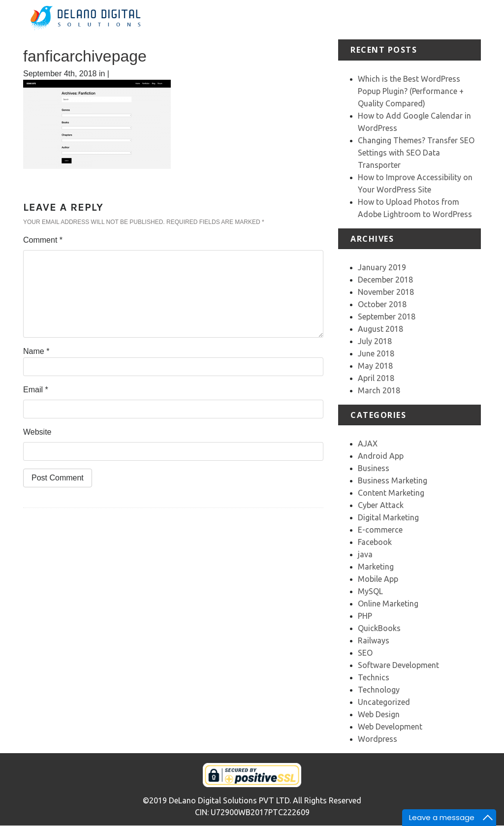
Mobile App (378, 579)
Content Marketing (391, 493)
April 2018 (376, 378)
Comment (43, 240)
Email (36, 390)
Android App (381, 456)
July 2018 (375, 341)
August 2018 (380, 329)
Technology (379, 690)
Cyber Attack (381, 505)
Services (339, 14)
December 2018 (385, 280)
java (365, 554)
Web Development (390, 727)
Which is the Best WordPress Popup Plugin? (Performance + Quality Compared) (411, 91)
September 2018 (387, 317)
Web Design (379, 714)
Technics (374, 677)
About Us (303, 19)
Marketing (376, 567)
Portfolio (377, 14)
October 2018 (382, 304)
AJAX (368, 444)
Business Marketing (393, 480)
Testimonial (419, 14)
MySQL (370, 591)
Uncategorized (384, 702)
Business (374, 468)
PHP (365, 616)
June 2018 (376, 353)
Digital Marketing (388, 517)
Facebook (375, 542)
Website (37, 432)
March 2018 (379, 390)
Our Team (456, 19)
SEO (365, 653)
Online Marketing (388, 604)
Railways (374, 640)
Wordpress (378, 739)
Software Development (398, 665)
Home (274, 14)
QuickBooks (379, 628)
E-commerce (380, 530)
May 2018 (375, 366)
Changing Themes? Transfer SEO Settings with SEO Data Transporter (416, 153)
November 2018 (386, 292)
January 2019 (382, 267)
